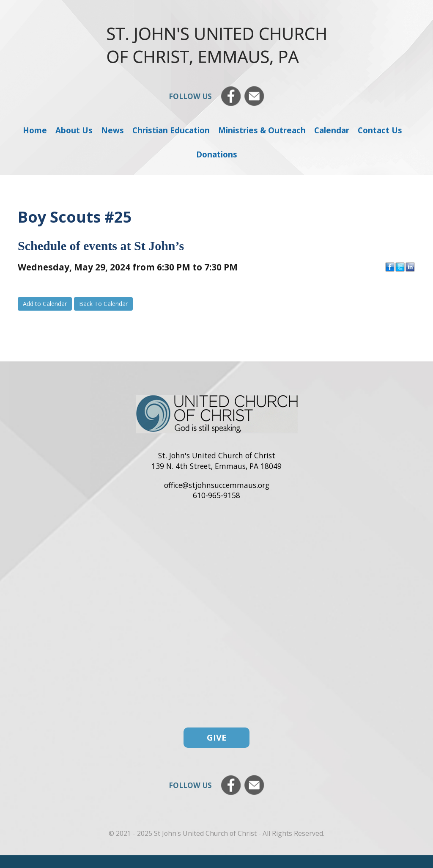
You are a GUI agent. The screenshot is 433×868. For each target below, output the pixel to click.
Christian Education (171, 130)
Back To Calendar (103, 304)
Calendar (332, 130)
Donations (217, 154)
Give (216, 737)
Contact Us (380, 130)
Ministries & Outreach (262, 130)
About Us (74, 130)
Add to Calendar (45, 304)
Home (35, 130)
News (112, 130)
